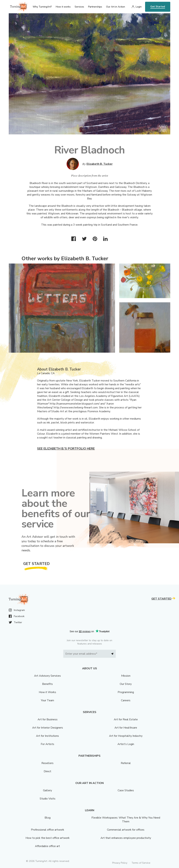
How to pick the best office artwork (48, 838)
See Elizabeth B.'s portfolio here (66, 449)
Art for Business (48, 719)
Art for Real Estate (126, 719)
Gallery (47, 790)
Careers (126, 700)
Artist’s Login (126, 744)
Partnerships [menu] (95, 7)
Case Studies (126, 790)
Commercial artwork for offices (126, 830)
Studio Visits (48, 799)
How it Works (47, 692)
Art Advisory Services (47, 676)
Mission (126, 676)
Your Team (47, 700)
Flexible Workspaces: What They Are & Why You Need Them (126, 820)
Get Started (158, 7)
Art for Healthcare (126, 728)
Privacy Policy (120, 863)
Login (139, 7)
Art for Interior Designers (48, 728)
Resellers (47, 763)
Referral (126, 763)
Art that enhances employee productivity (126, 838)
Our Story (126, 684)
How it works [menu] (63, 7)
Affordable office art (47, 846)
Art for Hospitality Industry (126, 736)
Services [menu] (79, 7)
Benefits (47, 684)
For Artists (47, 744)
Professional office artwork (48, 830)
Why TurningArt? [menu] (42, 7)
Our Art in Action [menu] (116, 7)
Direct (47, 771)
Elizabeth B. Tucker (100, 164)
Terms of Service (141, 863)
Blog (48, 818)
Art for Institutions (47, 736)
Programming (126, 692)
